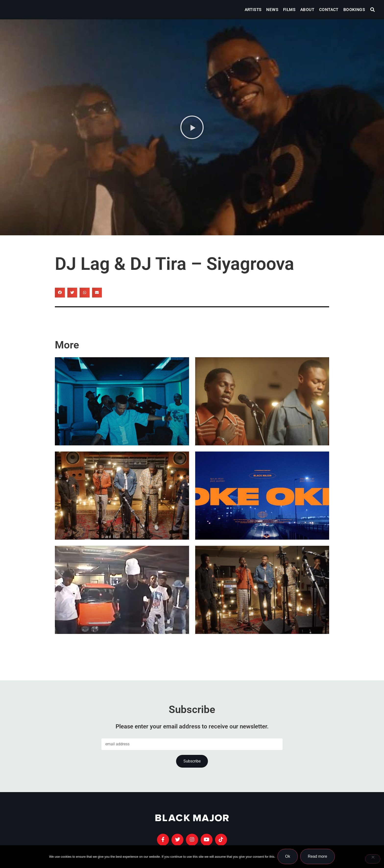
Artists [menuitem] (253, 10)
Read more (318, 857)
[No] (373, 859)
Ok (288, 857)
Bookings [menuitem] (354, 10)
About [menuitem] (307, 10)
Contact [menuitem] (329, 10)
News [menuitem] (272, 10)
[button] (373, 10)
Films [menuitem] (289, 10)
